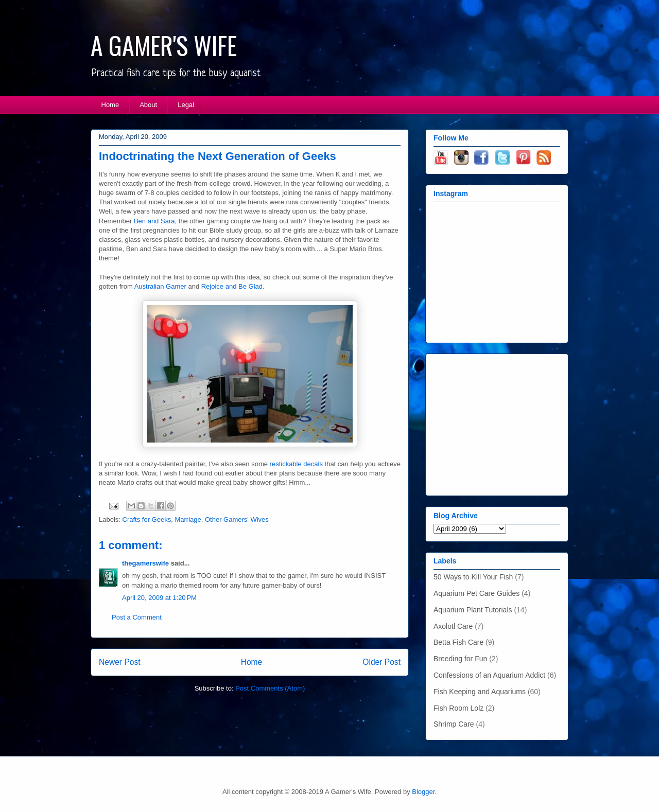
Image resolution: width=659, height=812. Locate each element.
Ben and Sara (154, 221)
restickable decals (296, 464)
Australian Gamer (160, 286)
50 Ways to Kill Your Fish (473, 577)
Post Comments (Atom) (270, 688)
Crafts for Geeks (147, 519)
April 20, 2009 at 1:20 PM (159, 598)
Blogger (423, 792)
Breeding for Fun (460, 659)
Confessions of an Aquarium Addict (489, 675)
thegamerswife (145, 563)
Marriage (188, 519)
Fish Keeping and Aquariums (480, 692)
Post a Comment (137, 617)
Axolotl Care (453, 626)
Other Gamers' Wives (237, 519)
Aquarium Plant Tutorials (473, 610)
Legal (186, 105)
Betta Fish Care (458, 642)
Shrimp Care (454, 724)
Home (110, 105)
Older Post (381, 662)
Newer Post (120, 662)
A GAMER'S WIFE (164, 45)
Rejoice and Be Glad (232, 286)
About (148, 105)
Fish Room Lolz (458, 708)
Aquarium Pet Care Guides (476, 593)
